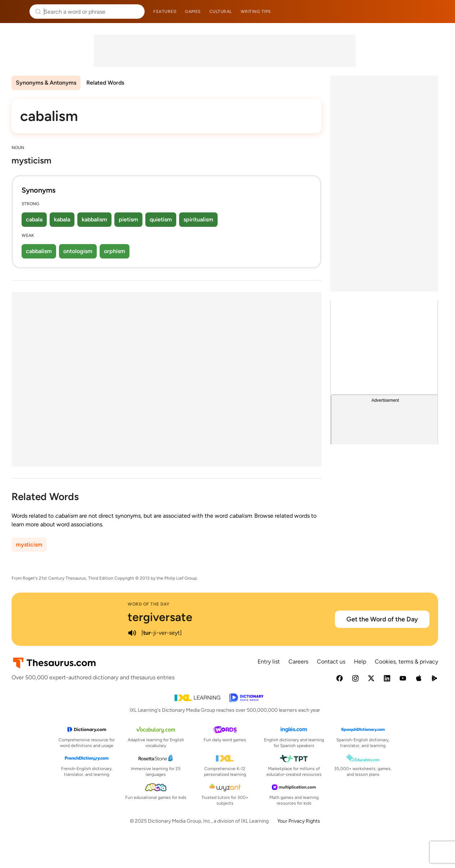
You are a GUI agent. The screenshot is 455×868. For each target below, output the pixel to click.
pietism (128, 219)
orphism (115, 251)
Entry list (269, 662)
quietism (161, 219)
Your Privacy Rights (299, 821)
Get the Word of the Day (382, 619)
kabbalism (94, 219)
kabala (62, 219)
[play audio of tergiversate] (132, 633)
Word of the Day (149, 604)
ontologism (78, 251)
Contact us (331, 662)
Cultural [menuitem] (221, 12)
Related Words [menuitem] (105, 83)
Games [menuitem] (193, 12)
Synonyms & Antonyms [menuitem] (46, 83)
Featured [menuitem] (165, 12)
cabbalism (39, 251)
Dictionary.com (439, 12)
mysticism (29, 545)
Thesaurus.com (16, 12)
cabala (34, 219)
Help (360, 662)
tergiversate (160, 617)
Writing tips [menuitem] (256, 12)
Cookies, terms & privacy (406, 662)
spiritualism (198, 219)
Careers (298, 662)
